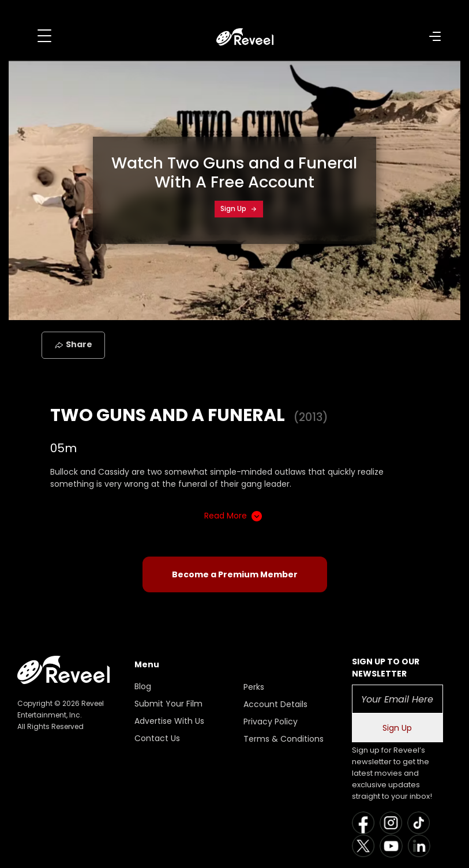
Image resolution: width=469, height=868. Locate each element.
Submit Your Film (168, 704)
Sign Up (239, 208)
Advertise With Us (169, 721)
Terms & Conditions (284, 739)
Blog (143, 686)
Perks (254, 687)
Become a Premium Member (235, 574)
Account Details (275, 704)
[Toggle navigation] (44, 36)
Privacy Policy (271, 722)
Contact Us (157, 738)
